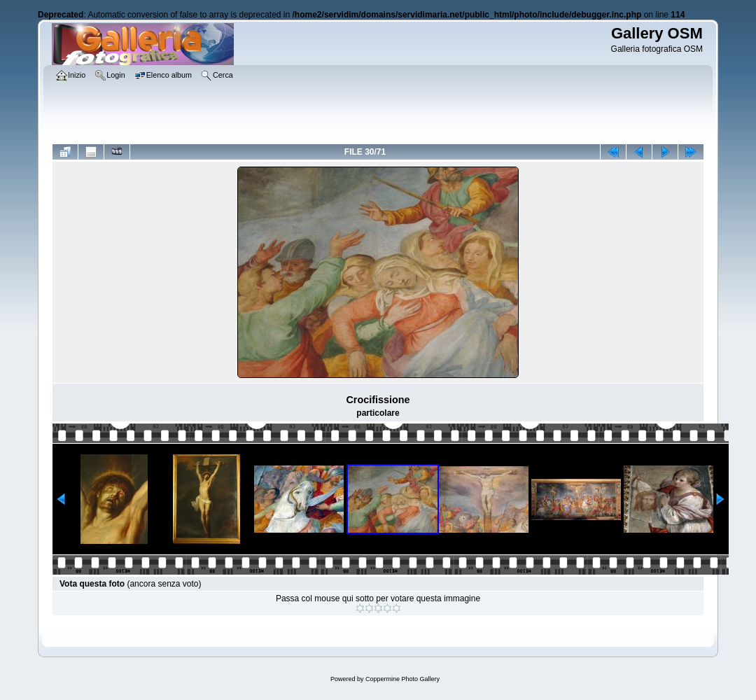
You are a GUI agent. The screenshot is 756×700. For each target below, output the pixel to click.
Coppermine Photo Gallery (402, 679)
